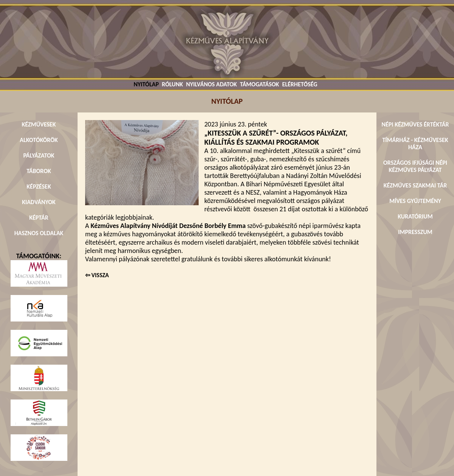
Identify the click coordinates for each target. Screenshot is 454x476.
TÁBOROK (39, 171)
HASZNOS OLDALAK (39, 233)
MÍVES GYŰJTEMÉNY (415, 201)
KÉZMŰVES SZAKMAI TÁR (415, 185)
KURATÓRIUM (415, 216)
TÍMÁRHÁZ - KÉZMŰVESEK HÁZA (415, 144)
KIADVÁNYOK (39, 202)
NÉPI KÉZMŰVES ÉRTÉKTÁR (415, 124)
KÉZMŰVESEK (39, 124)
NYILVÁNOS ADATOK (211, 84)
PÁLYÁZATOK (39, 155)
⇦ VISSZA (97, 275)
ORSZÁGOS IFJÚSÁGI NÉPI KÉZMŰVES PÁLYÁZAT (415, 166)
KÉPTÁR (39, 218)
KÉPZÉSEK (39, 186)
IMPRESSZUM (415, 232)
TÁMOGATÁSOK (259, 84)
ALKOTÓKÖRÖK (39, 140)
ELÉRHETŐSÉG (300, 84)
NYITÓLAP (146, 84)
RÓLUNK (173, 84)
